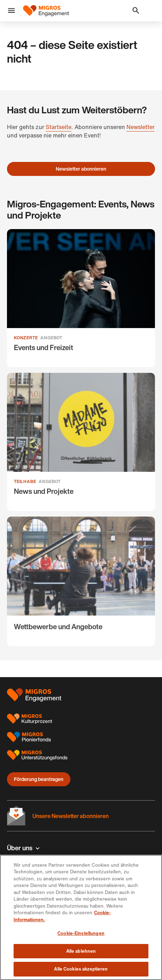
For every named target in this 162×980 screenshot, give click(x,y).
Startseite (59, 127)
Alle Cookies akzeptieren (81, 969)
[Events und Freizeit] (81, 298)
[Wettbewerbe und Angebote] (81, 581)
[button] (11, 11)
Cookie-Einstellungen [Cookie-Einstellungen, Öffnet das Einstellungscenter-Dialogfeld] (81, 933)
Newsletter (141, 127)
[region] (81, 917)
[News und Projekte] (81, 442)
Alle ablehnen (81, 951)
